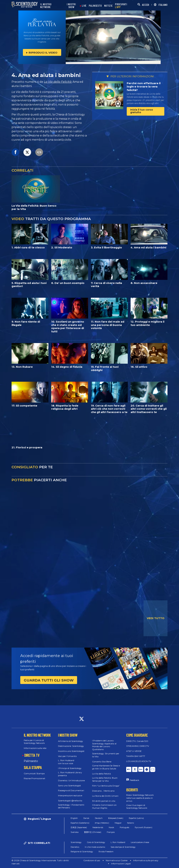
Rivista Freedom (106, 852)
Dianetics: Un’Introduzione (71, 780)
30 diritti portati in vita (104, 801)
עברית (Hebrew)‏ (102, 823)
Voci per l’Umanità (67, 756)
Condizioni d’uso (92, 860)
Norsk (111, 827)
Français (111, 832)
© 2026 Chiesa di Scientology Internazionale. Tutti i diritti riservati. (40, 862)
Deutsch (99, 818)
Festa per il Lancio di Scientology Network (34, 742)
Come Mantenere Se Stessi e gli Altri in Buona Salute (106, 767)
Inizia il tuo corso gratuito (142, 111)
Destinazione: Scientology (71, 746)
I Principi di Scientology (70, 768)
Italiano (130, 823)
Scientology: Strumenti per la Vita (106, 755)
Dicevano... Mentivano (103, 791)
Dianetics (75, 847)
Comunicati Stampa (34, 773)
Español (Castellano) (80, 823)
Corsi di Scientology (96, 842)
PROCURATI (121, 6)
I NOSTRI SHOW (71, 6)
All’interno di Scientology (71, 741)
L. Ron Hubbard (118, 842)
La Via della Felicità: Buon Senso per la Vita (105, 779)
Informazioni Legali (121, 864)
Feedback (134, 780)
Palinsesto (31, 761)
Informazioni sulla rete (35, 748)
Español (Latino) (136, 818)
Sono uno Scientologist (69, 786)
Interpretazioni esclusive (70, 795)
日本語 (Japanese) (79, 827)
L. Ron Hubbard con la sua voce (66, 762)
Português (124, 827)
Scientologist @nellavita (70, 801)
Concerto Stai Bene (102, 762)
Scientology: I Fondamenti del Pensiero (71, 806)
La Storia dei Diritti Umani (105, 796)
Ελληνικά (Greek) (116, 818)
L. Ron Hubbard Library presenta (70, 774)
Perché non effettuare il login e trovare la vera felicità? (144, 87)
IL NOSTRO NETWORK (46, 6)
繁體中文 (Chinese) (93, 832)
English (74, 818)
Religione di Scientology (82, 852)
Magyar (118, 823)
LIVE (84, 6)
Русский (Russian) (144, 827)
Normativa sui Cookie (117, 860)
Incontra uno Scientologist (71, 751)
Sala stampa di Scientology (123, 847)
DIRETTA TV (32, 755)
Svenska (75, 832)
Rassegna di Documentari (71, 790)
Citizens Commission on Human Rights (104, 806)
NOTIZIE (108, 6)
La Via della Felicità (101, 774)
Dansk (86, 818)
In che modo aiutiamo (95, 847)
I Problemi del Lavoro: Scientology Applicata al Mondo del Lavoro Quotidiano (104, 745)
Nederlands (98, 827)
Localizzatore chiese (140, 842)
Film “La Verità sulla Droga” (106, 786)
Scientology (76, 842)
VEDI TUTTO (156, 618)
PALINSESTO (95, 6)
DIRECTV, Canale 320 (137, 741)
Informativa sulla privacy (146, 860)
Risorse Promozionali (34, 778)
